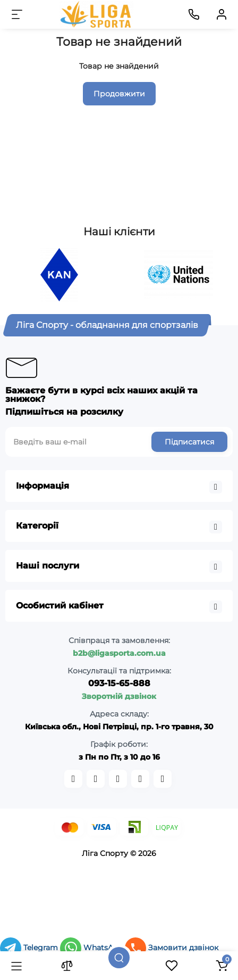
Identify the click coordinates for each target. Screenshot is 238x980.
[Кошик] (222, 966)
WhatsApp (92, 948)
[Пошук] (119, 958)
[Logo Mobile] (97, 14)
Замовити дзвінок (172, 948)
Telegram (30, 948)
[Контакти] (194, 14)
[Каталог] (16, 966)
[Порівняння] (67, 966)
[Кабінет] (222, 14)
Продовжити (119, 94)
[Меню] (17, 14)
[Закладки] (172, 966)
